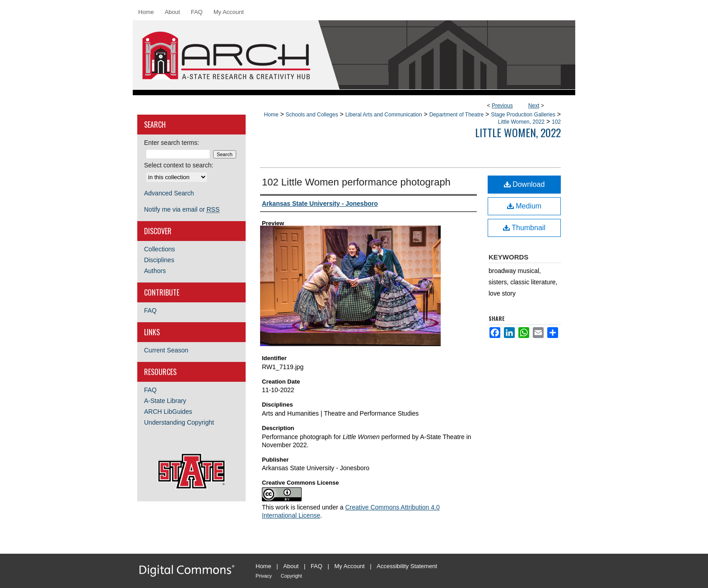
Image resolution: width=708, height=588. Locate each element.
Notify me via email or (182, 209)
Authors (155, 271)
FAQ (150, 310)
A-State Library (165, 401)
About (291, 566)
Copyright (291, 576)
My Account (350, 566)
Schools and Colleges (312, 115)
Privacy (264, 576)
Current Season (166, 350)
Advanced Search (169, 193)
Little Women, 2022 (521, 122)
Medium (524, 206)
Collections (159, 249)
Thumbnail (524, 228)
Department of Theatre (457, 115)
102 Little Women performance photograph (356, 182)
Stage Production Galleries (523, 115)
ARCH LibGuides (168, 412)
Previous (502, 106)
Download (524, 184)
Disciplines (159, 260)
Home (271, 115)
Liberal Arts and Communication (384, 115)
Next (534, 106)
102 (556, 122)
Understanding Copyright (179, 422)
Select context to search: (179, 165)
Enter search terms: (172, 143)
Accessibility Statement (407, 566)
